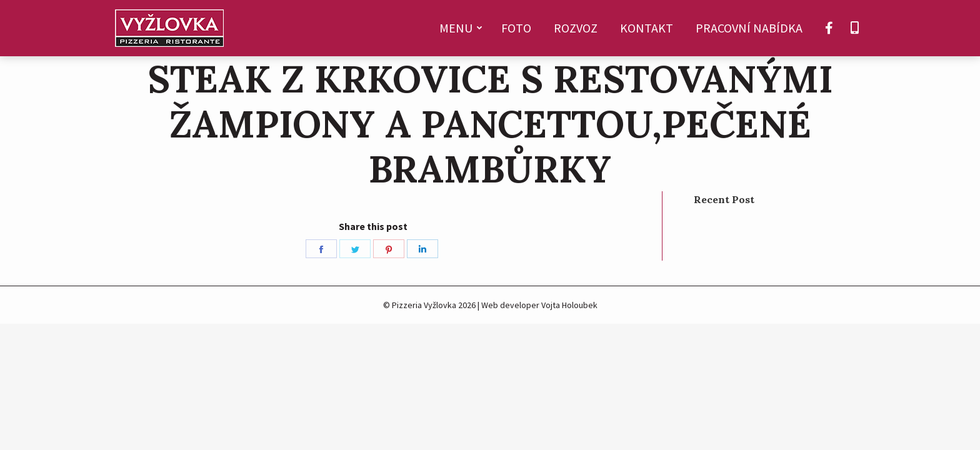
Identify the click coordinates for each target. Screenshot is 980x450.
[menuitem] (459, 28)
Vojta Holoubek (569, 305)
